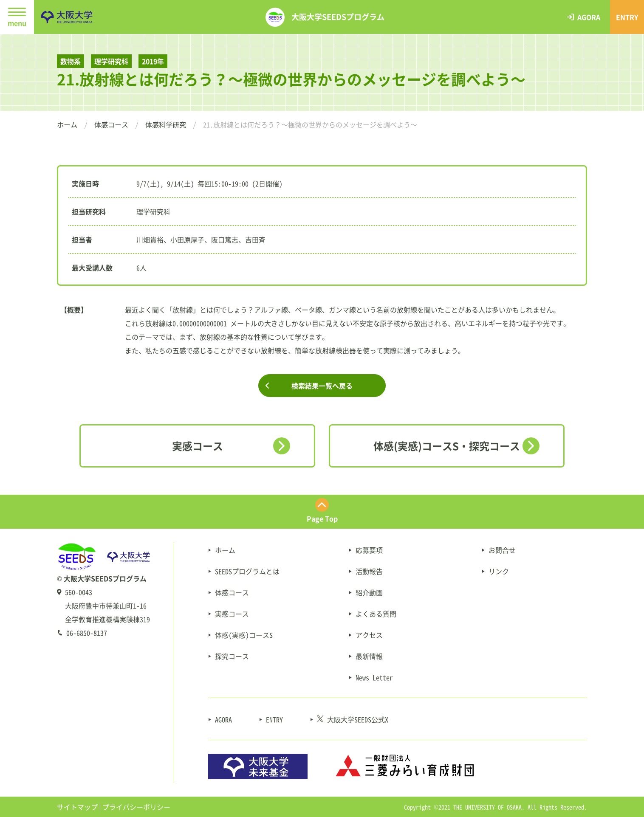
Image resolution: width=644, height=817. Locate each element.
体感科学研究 (166, 124)
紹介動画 (369, 592)
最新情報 (369, 656)
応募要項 (369, 550)
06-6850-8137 (87, 633)
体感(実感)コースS (244, 635)
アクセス (369, 635)
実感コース (198, 446)
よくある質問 (376, 614)
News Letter (374, 677)
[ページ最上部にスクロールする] (322, 512)
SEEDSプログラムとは (247, 571)
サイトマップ (77, 807)
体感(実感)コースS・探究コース (447, 446)
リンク (499, 571)
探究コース (232, 656)
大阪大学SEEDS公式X (353, 719)
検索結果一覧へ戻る (322, 386)
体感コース (111, 124)
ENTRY (274, 719)
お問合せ (502, 550)
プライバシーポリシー (136, 807)
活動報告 (369, 571)
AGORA (223, 719)
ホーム (67, 124)
